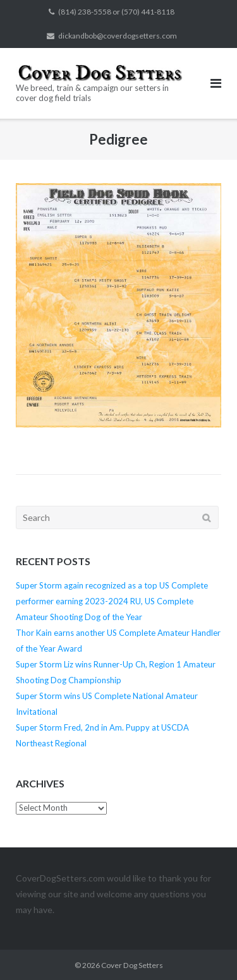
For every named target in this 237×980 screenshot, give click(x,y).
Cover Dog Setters (132, 965)
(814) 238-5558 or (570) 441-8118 (116, 12)
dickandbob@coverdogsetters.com (118, 36)
